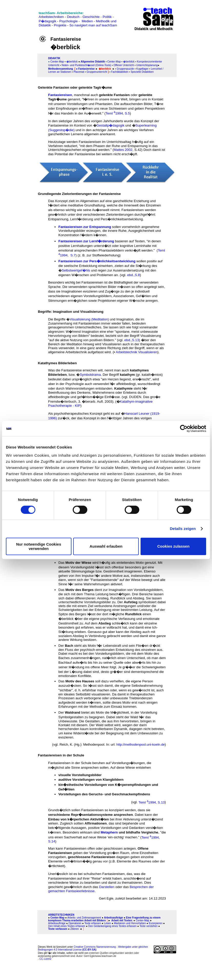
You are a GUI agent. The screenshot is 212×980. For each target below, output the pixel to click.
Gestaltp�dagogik (110, 125)
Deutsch (73, 17)
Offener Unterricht (124, 65)
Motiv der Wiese (78, 563)
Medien (87, 21)
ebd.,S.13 (132, 340)
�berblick (72, 62)
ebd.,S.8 (134, 275)
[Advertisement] (20, 21)
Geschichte (91, 17)
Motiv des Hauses (80, 681)
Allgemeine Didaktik (93, 62)
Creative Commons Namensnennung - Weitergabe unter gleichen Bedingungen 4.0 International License (93, 948)
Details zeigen (183, 529)
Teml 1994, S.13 (152, 802)
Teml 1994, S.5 (118, 113)
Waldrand (72, 712)
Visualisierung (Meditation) (89, 319)
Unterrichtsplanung (147, 65)
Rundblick (133, 614)
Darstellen (107, 887)
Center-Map (57, 62)
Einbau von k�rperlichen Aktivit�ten (79, 819)
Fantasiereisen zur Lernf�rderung (86, 241)
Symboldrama (90, 375)
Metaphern (109, 832)
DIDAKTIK (54, 58)
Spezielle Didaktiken (142, 72)
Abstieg (105, 623)
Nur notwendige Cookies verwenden (39, 546)
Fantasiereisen (60, 95)
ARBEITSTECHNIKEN (61, 915)
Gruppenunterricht (97, 72)
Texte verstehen (149, 926)
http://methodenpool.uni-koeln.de (140, 744)
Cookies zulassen (173, 546)
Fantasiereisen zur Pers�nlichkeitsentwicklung (97, 261)
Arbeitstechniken (51, 17)
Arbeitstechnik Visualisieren (137, 352)
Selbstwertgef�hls (76, 270)
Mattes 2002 (123, 150)
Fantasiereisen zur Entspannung (85, 227)
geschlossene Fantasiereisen (92, 857)
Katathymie (123, 388)
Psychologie (68, 21)
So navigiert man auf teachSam (93, 25)
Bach (69, 646)
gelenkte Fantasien (114, 95)
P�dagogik (47, 21)
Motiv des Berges (80, 590)
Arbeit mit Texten (122, 920)
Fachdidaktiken (120, 72)
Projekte (60, 25)
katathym (127, 375)
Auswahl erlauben (106, 546)
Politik (107, 17)
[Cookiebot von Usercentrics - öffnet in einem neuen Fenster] (184, 429)
